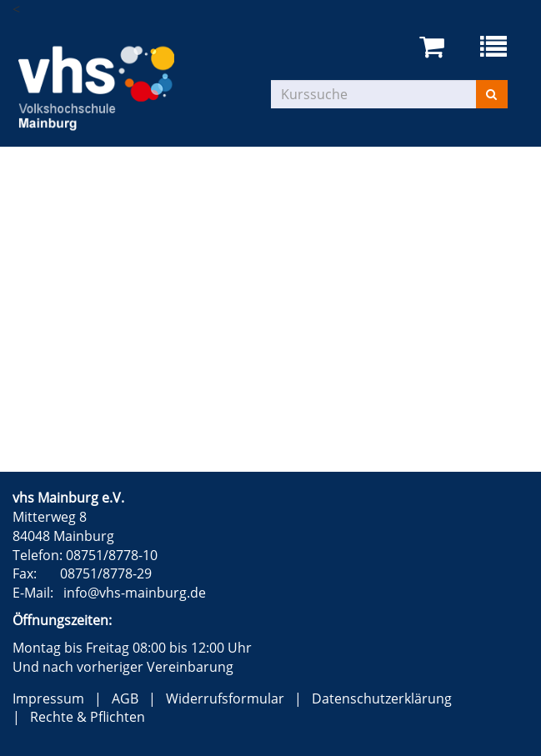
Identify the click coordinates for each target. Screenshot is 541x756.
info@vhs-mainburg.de (135, 593)
